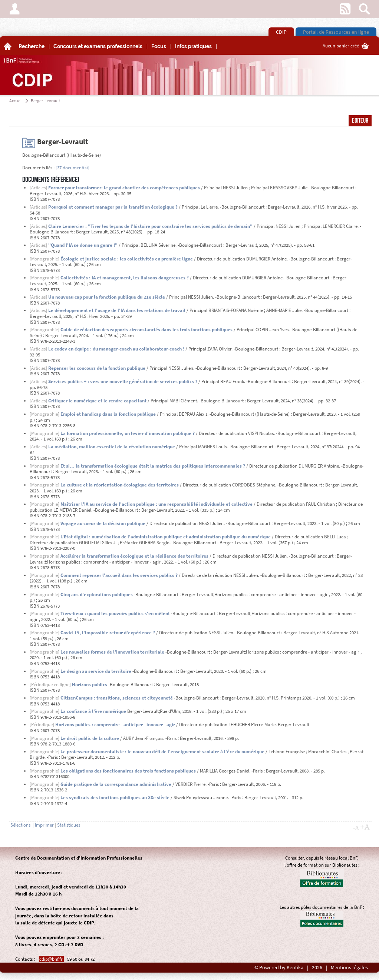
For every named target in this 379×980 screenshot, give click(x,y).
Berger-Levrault (45, 101)
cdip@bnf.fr (52, 959)
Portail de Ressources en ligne (336, 32)
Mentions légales (349, 968)
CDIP (281, 32)
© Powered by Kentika (279, 968)
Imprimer (44, 825)
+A (365, 827)
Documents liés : (38, 168)
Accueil (16, 101)
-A (356, 828)
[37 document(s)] (72, 168)
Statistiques (69, 825)
